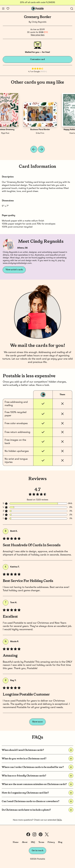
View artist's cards (14, 270)
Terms (41, 842)
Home (16, 842)
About (25, 842)
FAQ (33, 842)
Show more (37, 722)
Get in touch (38, 851)
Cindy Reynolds (39, 22)
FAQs (59, 820)
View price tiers (38, 35)
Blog (60, 842)
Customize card (38, 59)
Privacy (51, 842)
